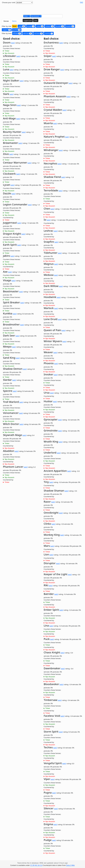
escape (31, 26)
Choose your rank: (9, 2)
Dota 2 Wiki (70, 865)
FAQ (82, 2)
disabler (70, 26)
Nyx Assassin (9, 53)
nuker (40, 26)
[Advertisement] (43, 8)
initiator (50, 26)
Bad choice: (51, 39)
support (7, 30)
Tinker (7, 51)
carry (22, 26)
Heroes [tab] (6, 21)
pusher (17, 30)
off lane (17, 33)
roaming (49, 33)
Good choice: (12, 39)
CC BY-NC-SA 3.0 (36, 865)
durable (60, 26)
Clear (36, 20)
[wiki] (13, 43)
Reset (15, 26)
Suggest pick (28, 20)
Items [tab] (14, 21)
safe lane (28, 33)
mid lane (38, 33)
